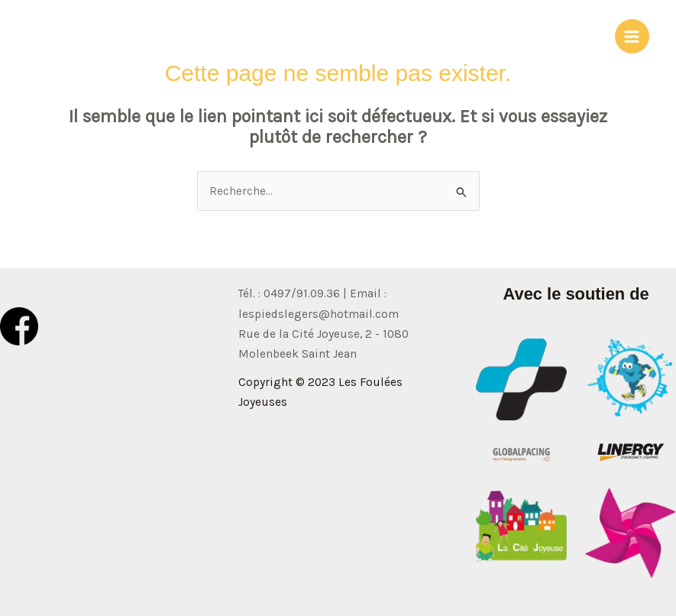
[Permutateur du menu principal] (632, 36)
